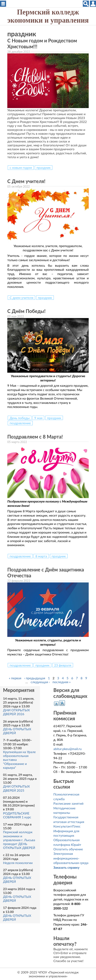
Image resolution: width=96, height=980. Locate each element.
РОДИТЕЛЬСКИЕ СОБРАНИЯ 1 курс (17, 815)
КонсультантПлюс (67, 826)
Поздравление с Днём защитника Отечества (46, 572)
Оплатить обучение (68, 849)
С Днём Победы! (26, 311)
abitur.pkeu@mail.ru (67, 749)
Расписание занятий (68, 803)
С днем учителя (21, 298)
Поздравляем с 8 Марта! (35, 437)
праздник (44, 167)
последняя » (62, 682)
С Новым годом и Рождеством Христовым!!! (42, 43)
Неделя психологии (18, 863)
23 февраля (63, 665)
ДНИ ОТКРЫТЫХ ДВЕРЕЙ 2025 (16, 788)
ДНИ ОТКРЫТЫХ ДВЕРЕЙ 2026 (16, 712)
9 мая (38, 418)
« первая (15, 678)
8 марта (41, 556)
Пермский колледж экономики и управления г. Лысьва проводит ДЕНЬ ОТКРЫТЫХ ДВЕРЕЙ (19, 840)
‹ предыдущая (35, 678)
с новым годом (21, 167)
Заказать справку (66, 867)
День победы (20, 418)
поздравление (20, 423)
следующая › (40, 682)
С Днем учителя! (26, 181)
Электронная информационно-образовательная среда (71, 858)
